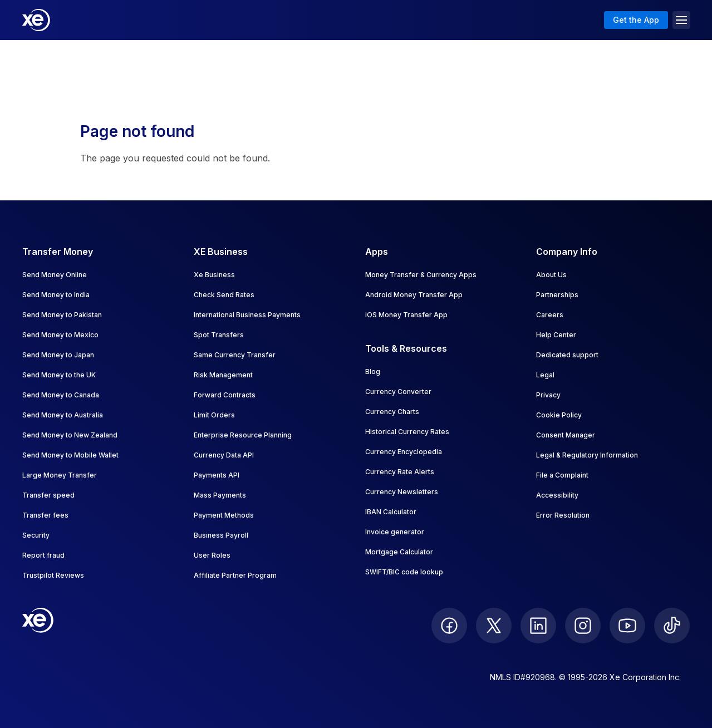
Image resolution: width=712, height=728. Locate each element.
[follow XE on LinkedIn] (538, 626)
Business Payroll (221, 535)
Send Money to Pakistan (62, 315)
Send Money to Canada (61, 395)
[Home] (36, 20)
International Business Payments (247, 315)
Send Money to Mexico (60, 335)
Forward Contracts (225, 395)
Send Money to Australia (63, 415)
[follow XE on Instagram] (583, 626)
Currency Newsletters (402, 492)
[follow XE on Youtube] (627, 626)
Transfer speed (48, 495)
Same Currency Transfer (235, 355)
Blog (373, 372)
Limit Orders (214, 415)
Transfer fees (45, 515)
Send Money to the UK (59, 375)
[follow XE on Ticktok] (672, 626)
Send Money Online (55, 275)
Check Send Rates (224, 295)
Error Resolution (563, 515)
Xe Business (214, 275)
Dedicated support (567, 355)
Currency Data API (224, 455)
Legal (545, 375)
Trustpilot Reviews (53, 575)
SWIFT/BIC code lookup (404, 572)
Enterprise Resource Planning (243, 435)
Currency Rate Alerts (400, 472)
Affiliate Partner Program (235, 575)
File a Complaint (562, 475)
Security (36, 535)
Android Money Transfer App (414, 295)
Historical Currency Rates (407, 432)
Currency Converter (398, 392)
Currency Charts (392, 412)
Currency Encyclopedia (404, 452)
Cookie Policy (559, 415)
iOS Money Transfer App (406, 315)
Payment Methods (224, 515)
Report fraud (43, 555)
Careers (550, 315)
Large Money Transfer (60, 475)
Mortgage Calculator (399, 552)
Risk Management (223, 375)
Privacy (548, 395)
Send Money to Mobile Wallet (70, 455)
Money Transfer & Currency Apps (421, 275)
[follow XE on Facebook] (449, 626)
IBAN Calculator (391, 512)
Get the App (636, 20)
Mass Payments (220, 495)
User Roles (212, 555)
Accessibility (557, 495)
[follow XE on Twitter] (494, 626)
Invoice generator (395, 532)
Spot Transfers (219, 335)
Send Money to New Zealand (70, 435)
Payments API (217, 475)
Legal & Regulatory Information (587, 455)
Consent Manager (566, 435)
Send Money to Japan (58, 355)
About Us (551, 275)
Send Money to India (56, 295)
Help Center (556, 335)
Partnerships (557, 295)
